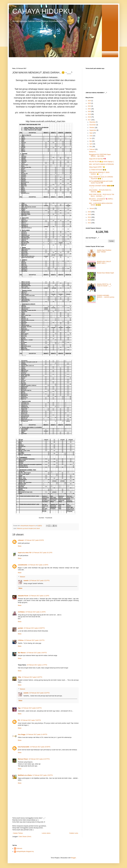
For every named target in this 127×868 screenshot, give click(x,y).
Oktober (92, 128)
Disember (93, 122)
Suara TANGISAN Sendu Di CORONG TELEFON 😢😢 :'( (101, 178)
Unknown (19, 848)
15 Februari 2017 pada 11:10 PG (39, 596)
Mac (91, 147)
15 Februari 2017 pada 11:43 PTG (37, 734)
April (91, 144)
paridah (20, 628)
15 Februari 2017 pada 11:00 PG (38, 565)
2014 (90, 217)
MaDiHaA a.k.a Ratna (25, 775)
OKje (20, 677)
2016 (90, 212)
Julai (91, 136)
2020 (90, 112)
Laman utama (46, 833)
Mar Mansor (22, 653)
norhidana (21, 612)
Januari (92, 208)
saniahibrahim (23, 565)
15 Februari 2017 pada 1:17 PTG (37, 665)
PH (19, 720)
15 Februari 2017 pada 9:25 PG (34, 540)
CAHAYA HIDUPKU (43, 11)
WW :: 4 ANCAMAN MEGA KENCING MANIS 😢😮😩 (101, 204)
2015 (90, 214)
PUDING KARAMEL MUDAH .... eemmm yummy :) (106, 297)
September (93, 130)
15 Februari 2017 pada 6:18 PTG (31, 708)
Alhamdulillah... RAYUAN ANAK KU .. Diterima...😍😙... (101, 191)
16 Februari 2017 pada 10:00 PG (40, 747)
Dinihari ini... (93, 152)
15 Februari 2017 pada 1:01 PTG (34, 640)
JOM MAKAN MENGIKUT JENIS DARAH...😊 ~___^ (99, 173)
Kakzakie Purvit (23, 596)
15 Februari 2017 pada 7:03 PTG (31, 720)
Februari (92, 149)
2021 (90, 109)
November (93, 125)
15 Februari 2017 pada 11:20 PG (35, 612)
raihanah (21, 540)
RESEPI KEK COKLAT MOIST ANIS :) (104, 262)
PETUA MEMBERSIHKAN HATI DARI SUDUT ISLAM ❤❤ (101, 182)
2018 (90, 117)
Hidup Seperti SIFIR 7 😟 (97, 167)
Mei (91, 141)
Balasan (23, 577)
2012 (90, 223)
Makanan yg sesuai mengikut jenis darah (28, 528)
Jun (91, 138)
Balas (20, 546)
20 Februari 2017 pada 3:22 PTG (39, 693)
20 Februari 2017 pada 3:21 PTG (39, 581)
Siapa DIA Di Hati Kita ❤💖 (98, 159)
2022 (90, 106)
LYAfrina (21, 640)
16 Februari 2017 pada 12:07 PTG (39, 759)
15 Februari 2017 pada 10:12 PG (42, 553)
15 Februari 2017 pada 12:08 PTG (34, 628)
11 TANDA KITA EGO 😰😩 (98, 170)
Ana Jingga (22, 734)
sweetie (26, 581)
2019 (90, 114)
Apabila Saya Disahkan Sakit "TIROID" (104, 251)
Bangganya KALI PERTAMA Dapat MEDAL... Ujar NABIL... (100, 155)
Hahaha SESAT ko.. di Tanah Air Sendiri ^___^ (104, 285)
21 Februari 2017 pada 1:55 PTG (43, 775)
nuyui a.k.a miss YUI (25, 553)
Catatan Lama (74, 833)
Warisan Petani (23, 759)
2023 (90, 103)
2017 (90, 120)
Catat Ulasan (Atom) (25, 837)
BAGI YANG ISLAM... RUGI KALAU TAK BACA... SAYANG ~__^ (102, 195)
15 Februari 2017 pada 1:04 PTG (37, 653)
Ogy (19, 708)
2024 (90, 101)
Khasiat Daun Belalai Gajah (105, 273)
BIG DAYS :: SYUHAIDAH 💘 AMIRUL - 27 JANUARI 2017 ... (101, 200)
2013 (90, 220)
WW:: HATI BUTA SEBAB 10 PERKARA (101, 164)
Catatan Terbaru (18, 833)
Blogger (73, 858)
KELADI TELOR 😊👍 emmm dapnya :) (101, 162)
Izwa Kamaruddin (24, 747)
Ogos (91, 133)
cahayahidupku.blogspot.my (25, 851)
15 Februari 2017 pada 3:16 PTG (32, 677)
